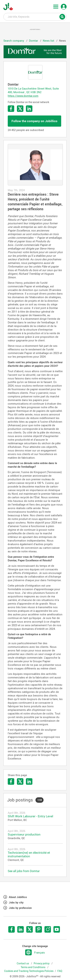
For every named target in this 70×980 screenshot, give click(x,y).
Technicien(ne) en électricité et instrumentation (29, 854)
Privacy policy (42, 963)
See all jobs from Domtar (24, 871)
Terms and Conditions (33, 967)
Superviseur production (24, 834)
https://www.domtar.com (23, 96)
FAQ (60, 971)
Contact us (23, 963)
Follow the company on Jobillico (34, 121)
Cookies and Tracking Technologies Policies (29, 971)
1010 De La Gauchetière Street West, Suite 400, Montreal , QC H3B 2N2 (33, 90)
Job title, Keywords (35, 17)
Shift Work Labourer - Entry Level (30, 816)
